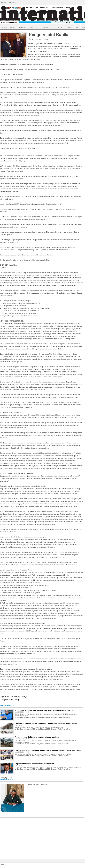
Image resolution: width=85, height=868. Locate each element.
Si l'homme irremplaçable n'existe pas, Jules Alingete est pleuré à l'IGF (45, 710)
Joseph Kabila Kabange (19, 696)
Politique (17, 699)
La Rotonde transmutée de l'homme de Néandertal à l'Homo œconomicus (46, 723)
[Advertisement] (42, 837)
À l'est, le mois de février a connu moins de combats (37, 737)
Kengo (7, 696)
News (11, 699)
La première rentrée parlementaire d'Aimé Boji (34, 763)
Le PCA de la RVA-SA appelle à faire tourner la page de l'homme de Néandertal (48, 750)
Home (2, 865)
